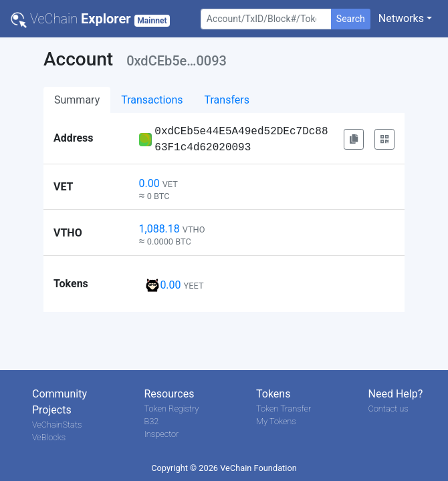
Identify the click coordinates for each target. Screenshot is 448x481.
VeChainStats (57, 425)
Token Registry (172, 409)
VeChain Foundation (258, 468)
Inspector (162, 434)
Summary (77, 100)
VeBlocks (49, 437)
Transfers (227, 100)
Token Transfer (284, 409)
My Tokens (276, 421)
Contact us (388, 409)
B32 (152, 421)
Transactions (152, 100)
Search (351, 19)
